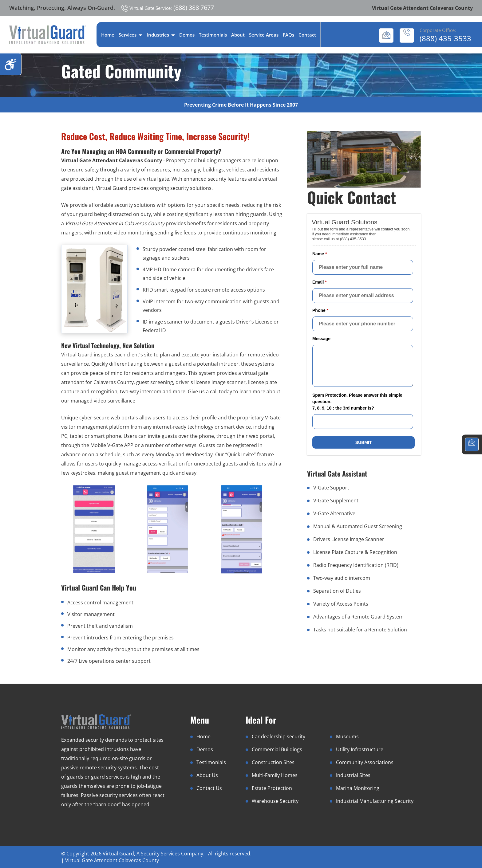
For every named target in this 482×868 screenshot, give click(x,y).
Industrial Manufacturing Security (375, 801)
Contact (307, 35)
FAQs (288, 35)
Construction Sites (273, 762)
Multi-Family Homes (275, 775)
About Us (207, 775)
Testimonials (213, 35)
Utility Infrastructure (360, 749)
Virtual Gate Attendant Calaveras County (112, 860)
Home (108, 35)
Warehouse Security (275, 801)
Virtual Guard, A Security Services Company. (154, 854)
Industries (161, 35)
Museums (347, 736)
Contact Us (209, 788)
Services (130, 35)
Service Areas (264, 35)
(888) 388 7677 (168, 8)
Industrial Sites (353, 775)
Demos (187, 35)
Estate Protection (272, 788)
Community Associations (365, 762)
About (238, 35)
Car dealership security (279, 736)
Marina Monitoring (358, 788)
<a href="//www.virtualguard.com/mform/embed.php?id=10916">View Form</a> (364, 334)
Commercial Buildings (277, 749)
